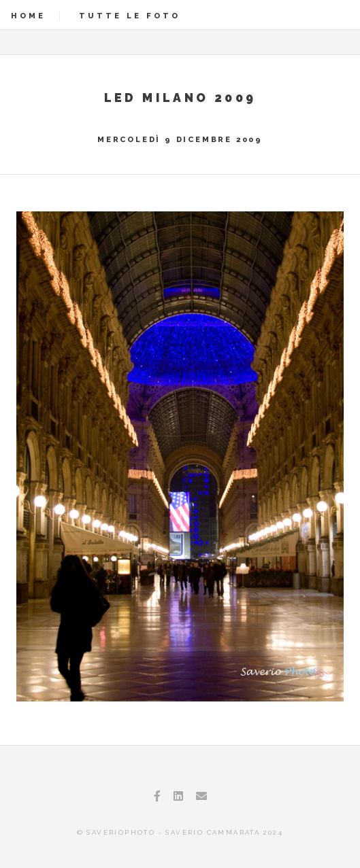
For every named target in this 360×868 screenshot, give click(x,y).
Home (28, 16)
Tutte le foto (130, 16)
